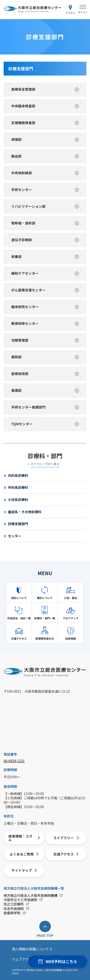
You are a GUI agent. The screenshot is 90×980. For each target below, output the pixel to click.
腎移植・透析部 (23, 223)
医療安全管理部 (23, 89)
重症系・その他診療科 (25, 512)
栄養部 (16, 256)
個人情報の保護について (30, 949)
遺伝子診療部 (22, 240)
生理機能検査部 (23, 123)
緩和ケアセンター (25, 273)
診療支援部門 (18, 524)
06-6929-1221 (14, 761)
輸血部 (16, 156)
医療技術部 (20, 374)
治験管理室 (20, 340)
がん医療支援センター (28, 290)
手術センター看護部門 (28, 407)
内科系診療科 (18, 475)
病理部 (16, 139)
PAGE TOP (45, 935)
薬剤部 (16, 357)
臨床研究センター (25, 307)
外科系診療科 (18, 487)
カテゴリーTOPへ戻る (45, 464)
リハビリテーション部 (28, 206)
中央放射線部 (22, 173)
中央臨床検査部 (23, 106)
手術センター (22, 190)
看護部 (16, 390)
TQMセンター (22, 424)
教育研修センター (25, 323)
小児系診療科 (18, 500)
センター (15, 536)
